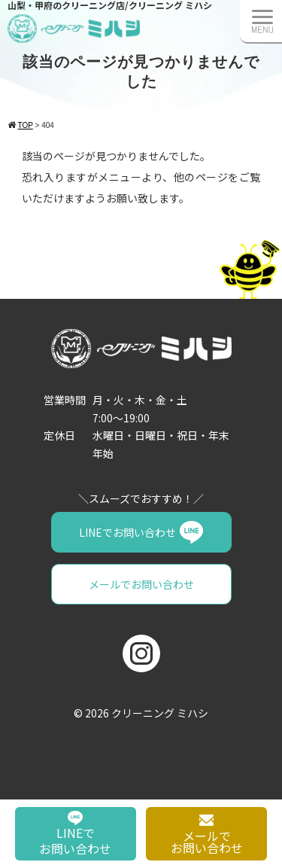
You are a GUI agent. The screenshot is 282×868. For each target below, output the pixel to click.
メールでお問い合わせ (141, 584)
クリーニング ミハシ (160, 713)
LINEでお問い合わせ (127, 532)
